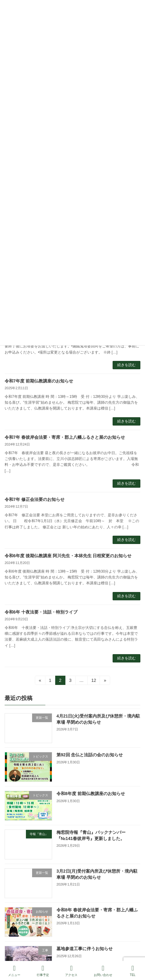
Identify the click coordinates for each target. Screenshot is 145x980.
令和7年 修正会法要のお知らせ (35, 499)
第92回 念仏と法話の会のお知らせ (90, 755)
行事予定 (43, 971)
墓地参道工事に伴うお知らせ (85, 949)
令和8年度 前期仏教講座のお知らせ (91, 794)
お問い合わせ (103, 971)
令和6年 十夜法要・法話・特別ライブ (41, 612)
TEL (133, 971)
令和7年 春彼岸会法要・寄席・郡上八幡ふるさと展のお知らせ (65, 437)
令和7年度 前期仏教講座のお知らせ (39, 381)
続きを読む (126, 365)
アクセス (71, 971)
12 (94, 681)
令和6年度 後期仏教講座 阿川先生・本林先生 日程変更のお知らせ (68, 556)
